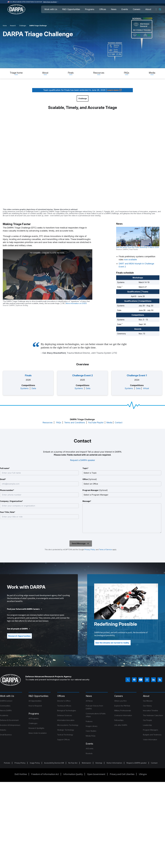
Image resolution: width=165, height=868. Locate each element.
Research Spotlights (36, 728)
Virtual (146, 388)
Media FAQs (91, 736)
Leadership (147, 725)
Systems (24, 388)
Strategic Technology (66, 730)
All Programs (34, 718)
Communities (5, 706)
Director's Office (64, 701)
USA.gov (143, 774)
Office (90, 479)
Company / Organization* (11, 501)
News (114, 9)
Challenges (23, 26)
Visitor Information (150, 740)
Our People (147, 720)
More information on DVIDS (76, 303)
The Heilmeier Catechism (153, 715)
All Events (90, 749)
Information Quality (73, 774)
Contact (119, 423)
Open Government (96, 774)
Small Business (6, 735)
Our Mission (148, 701)
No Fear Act (73, 763)
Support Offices (64, 740)
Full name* (5, 468)
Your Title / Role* (8, 512)
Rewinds (89, 753)
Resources (99, 73)
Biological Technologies (67, 711)
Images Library (92, 726)
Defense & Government (9, 720)
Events (125, 9)
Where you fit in (120, 701)
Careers (137, 9)
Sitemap (99, 763)
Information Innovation (66, 720)
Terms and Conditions (75, 423)
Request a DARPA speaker (83, 460)
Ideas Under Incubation (38, 733)
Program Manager (95, 490)
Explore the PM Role (122, 706)
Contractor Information (123, 715)
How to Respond (35, 706)
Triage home (16, 73)
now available (130, 260)
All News (89, 701)
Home (5, 26)
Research (13, 26)
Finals (71, 73)
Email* (3, 479)
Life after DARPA (121, 725)
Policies (7, 763)
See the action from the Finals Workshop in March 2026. (138, 247)
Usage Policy (35, 763)
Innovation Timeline (150, 711)
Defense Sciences (65, 715)
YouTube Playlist (96, 423)
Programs (90, 9)
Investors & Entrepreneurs (10, 725)
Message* (87, 501)
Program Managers (151, 730)
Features (89, 721)
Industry (3, 730)
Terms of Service (105, 550)
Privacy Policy (90, 550)
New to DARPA (6, 711)
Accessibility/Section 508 (54, 763)
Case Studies (91, 731)
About (148, 9)
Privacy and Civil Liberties (122, 774)
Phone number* (7, 490)
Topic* (85, 468)
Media (152, 73)
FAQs (127, 73)
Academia (4, 715)
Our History (147, 706)
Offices (103, 9)
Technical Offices (64, 706)
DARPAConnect (6, 701)
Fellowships (119, 720)
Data (34, 388)
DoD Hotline (21, 774)
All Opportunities (35, 701)
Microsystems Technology (68, 725)
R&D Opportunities (71, 9)
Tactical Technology (65, 735)
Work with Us (51, 9)
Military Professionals (123, 711)
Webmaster (86, 763)
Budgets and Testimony (152, 735)
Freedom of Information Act (45, 774)
